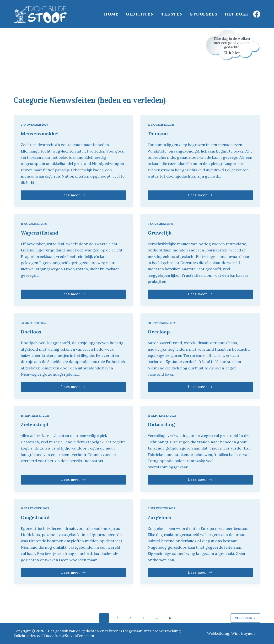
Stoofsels (204, 14)
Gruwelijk (160, 233)
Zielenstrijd (35, 424)
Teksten (172, 14)
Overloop (159, 332)
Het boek (236, 14)
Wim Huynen (243, 633)
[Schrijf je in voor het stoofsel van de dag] (233, 45)
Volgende (245, 618)
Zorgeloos (160, 517)
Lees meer (82, 196)
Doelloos (31, 332)
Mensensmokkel (41, 134)
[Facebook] (257, 14)
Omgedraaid (36, 517)
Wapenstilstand (40, 233)
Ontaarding (161, 424)
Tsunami (158, 134)
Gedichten (140, 14)
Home (111, 14)
